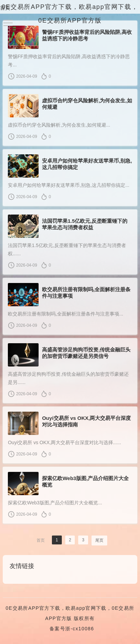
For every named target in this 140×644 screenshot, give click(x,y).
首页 (5, 8)
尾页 (99, 540)
